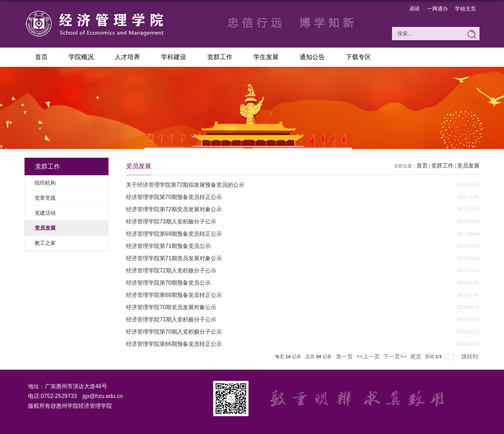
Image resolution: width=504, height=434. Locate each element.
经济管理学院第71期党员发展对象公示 (174, 258)
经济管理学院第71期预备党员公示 (168, 246)
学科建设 (174, 57)
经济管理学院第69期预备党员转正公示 (174, 234)
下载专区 (358, 57)
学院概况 (81, 57)
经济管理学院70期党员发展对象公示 (171, 307)
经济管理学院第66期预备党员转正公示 (174, 344)
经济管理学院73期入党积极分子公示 (171, 222)
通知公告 (312, 57)
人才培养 (127, 57)
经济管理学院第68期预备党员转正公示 (174, 295)
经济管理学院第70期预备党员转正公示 (174, 197)
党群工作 (220, 57)
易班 (415, 9)
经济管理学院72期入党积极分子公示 (171, 271)
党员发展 (468, 166)
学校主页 (465, 9)
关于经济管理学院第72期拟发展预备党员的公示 (185, 185)
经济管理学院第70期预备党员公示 (168, 283)
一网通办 (437, 9)
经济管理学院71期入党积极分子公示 (171, 319)
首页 (41, 57)
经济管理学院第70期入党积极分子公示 (174, 332)
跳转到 (470, 357)
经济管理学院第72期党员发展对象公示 (174, 209)
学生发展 (266, 57)
